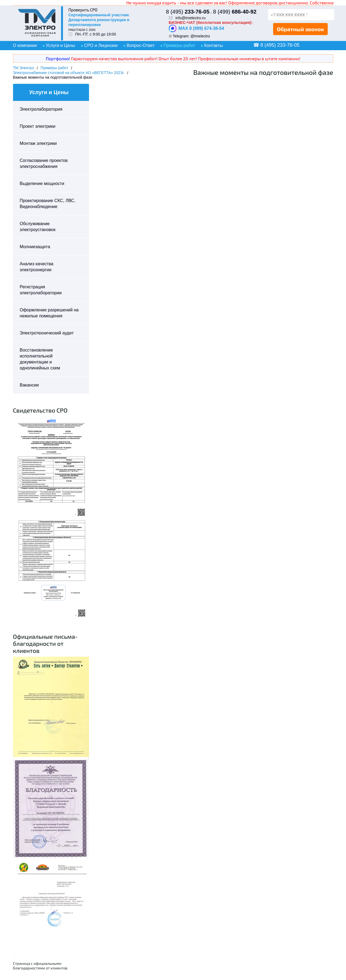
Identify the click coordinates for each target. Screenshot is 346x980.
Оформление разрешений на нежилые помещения (49, 313)
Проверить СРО (83, 10)
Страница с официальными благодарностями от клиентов (40, 966)
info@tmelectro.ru (191, 18)
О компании (25, 45)
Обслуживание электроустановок (38, 227)
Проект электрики (38, 126)
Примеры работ (180, 45)
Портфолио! (58, 58)
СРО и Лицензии (101, 45)
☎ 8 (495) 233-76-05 (276, 45)
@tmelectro (200, 36)
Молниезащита (35, 247)
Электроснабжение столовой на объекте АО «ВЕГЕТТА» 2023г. (69, 73)
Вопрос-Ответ (140, 45)
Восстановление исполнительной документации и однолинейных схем (40, 359)
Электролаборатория (41, 109)
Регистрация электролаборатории (41, 290)
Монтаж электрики (38, 143)
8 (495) (188, 12)
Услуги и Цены (61, 45)
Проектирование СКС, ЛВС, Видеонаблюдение (48, 204)
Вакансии (29, 385)
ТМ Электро (24, 68)
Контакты (213, 45)
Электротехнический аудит (47, 333)
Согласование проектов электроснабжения (44, 163)
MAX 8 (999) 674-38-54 (196, 28)
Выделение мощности (42, 183)
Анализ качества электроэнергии (37, 267)
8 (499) (235, 12)
